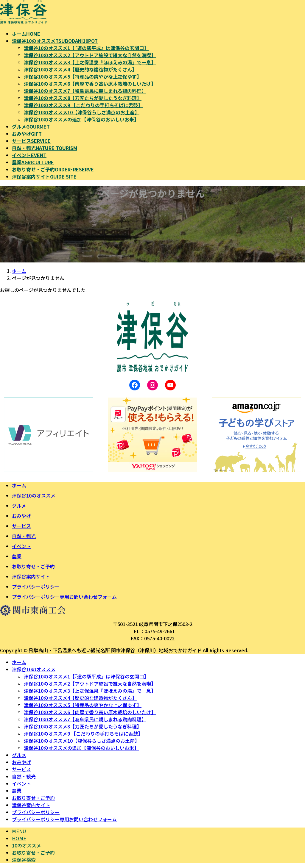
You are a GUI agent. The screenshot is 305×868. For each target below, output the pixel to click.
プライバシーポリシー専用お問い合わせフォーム (64, 597)
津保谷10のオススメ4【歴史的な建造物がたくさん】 (80, 69)
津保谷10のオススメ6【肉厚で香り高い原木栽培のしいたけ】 (90, 84)
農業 (17, 556)
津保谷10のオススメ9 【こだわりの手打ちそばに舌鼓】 (83, 105)
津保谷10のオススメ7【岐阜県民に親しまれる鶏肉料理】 (85, 91)
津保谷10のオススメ (34, 495)
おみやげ (21, 516)
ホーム (19, 485)
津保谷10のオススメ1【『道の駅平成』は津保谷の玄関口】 (86, 48)
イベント (21, 546)
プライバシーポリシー (36, 587)
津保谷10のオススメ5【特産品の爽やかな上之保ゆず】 (83, 76)
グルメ (19, 506)
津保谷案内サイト (31, 576)
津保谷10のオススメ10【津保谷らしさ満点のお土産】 (82, 112)
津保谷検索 (24, 860)
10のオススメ (27, 845)
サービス (21, 526)
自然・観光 (24, 536)
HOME (19, 838)
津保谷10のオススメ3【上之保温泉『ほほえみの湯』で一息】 (90, 62)
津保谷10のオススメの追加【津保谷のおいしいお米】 (81, 119)
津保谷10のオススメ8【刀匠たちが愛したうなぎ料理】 (83, 98)
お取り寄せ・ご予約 (33, 566)
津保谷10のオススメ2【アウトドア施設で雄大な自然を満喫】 (90, 55)
